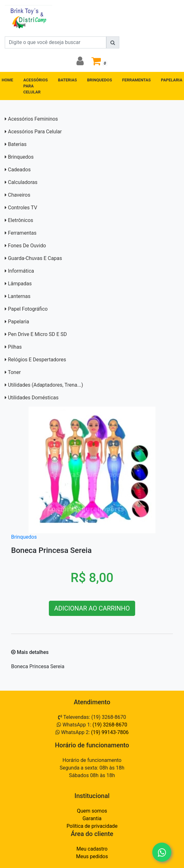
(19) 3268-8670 (110, 725)
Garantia (92, 818)
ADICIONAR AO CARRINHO (92, 608)
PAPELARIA (172, 80)
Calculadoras (23, 182)
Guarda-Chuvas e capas (35, 258)
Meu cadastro (92, 849)
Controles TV (23, 208)
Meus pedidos (92, 856)
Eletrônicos (21, 220)
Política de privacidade (92, 826)
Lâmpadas (20, 284)
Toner (14, 372)
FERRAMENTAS (136, 80)
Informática (21, 271)
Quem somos (92, 811)
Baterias (17, 144)
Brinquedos (21, 157)
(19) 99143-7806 (110, 732)
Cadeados (19, 170)
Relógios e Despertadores (37, 360)
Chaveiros (19, 195)
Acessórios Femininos (33, 119)
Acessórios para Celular (35, 132)
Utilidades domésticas (33, 398)
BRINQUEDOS (99, 80)
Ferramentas (22, 233)
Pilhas (15, 347)
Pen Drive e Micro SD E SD (37, 334)
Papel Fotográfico (28, 309)
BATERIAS (68, 80)
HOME (7, 80)
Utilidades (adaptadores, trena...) (46, 385)
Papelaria (19, 322)
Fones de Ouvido (27, 246)
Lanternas (19, 296)
